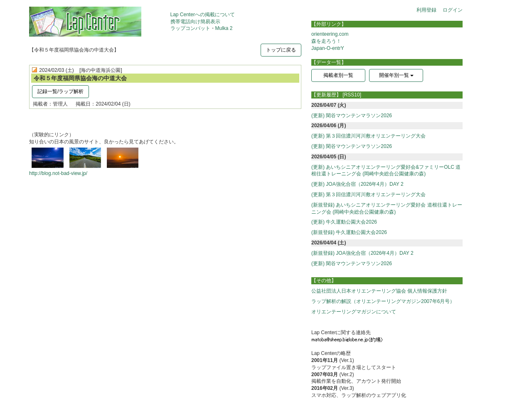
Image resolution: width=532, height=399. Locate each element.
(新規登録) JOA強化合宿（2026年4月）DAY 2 (362, 253)
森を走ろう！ (326, 41)
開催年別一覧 (396, 75)
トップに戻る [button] (281, 50)
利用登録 (426, 10)
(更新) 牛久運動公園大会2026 (344, 222)
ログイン (453, 10)
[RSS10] (352, 95)
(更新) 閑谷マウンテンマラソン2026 (352, 116)
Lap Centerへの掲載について (203, 15)
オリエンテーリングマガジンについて (354, 312)
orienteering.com (330, 34)
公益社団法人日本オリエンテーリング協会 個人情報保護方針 (379, 291)
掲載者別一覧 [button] (338, 75)
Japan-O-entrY (328, 48)
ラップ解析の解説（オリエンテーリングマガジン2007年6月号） (383, 301)
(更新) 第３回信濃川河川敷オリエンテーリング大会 (368, 136)
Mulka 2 (224, 28)
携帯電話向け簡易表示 (195, 22)
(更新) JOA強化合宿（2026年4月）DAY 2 (357, 184)
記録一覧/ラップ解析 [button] (60, 91)
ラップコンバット (190, 28)
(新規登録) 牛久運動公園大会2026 (349, 232)
